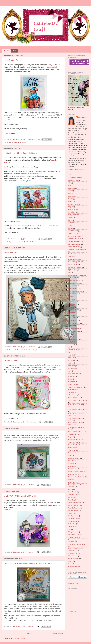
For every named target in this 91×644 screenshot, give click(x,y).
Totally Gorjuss (73, 532)
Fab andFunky (72, 286)
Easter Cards (72, 278)
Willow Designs (73, 556)
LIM (69, 347)
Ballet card (71, 196)
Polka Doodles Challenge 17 (77, 405)
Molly (69, 371)
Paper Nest (21, 350)
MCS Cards (72, 360)
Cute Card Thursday (74, 254)
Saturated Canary (74, 458)
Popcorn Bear (72, 450)
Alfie (69, 183)
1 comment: (31, 485)
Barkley (70, 199)
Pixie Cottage (72, 392)
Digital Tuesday (73, 270)
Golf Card (71, 307)
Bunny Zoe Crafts (74, 215)
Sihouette (71, 461)
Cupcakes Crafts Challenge (77, 249)
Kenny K (71, 342)
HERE (48, 503)
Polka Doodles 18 (74, 398)
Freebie (70, 296)
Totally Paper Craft (74, 535)
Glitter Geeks (72, 304)
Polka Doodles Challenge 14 (77, 400)
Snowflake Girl (10, 252)
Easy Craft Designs (74, 280)
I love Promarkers (74, 323)
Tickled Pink (72, 524)
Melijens (70, 363)
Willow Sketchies (73, 559)
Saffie (70, 456)
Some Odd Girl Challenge (76, 471)
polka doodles (72, 395)
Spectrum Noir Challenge (76, 477)
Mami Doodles (72, 358)
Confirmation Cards (74, 236)
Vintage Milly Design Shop (76, 544)
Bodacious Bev (73, 209)
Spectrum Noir (52, 67)
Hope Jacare (72, 318)
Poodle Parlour (73, 448)
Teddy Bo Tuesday (74, 508)
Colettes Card (72, 233)
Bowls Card (72, 212)
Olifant (70, 379)
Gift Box (70, 299)
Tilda (69, 529)
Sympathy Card (73, 495)
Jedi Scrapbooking (74, 331)
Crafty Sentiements (74, 244)
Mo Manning (72, 366)
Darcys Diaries (73, 264)
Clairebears (82, 117)
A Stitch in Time (73, 180)
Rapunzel (71, 453)
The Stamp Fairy (73, 521)
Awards (70, 193)
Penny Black (72, 390)
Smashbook (72, 466)
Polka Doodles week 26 (76, 432)
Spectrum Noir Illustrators (29, 174)
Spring (70, 479)
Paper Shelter (72, 384)
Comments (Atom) (19, 638)
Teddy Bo (51, 65)
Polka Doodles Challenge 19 (77, 409)
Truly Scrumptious (74, 537)
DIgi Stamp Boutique (75, 267)
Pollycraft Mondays (74, 440)
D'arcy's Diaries (73, 259)
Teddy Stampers (73, 511)
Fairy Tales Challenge (75, 291)
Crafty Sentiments (74, 247)
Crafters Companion (74, 239)
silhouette (71, 463)
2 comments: (31, 139)
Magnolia (71, 355)
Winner (70, 561)
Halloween (71, 312)
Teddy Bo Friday (73, 505)
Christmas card (73, 231)
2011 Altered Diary (74, 177)
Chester (70, 228)
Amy (69, 185)
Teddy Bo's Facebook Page (33, 226)
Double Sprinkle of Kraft (76, 275)
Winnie (70, 564)
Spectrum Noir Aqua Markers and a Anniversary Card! (28, 563)
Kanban (70, 336)
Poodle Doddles (73, 445)
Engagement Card (74, 283)
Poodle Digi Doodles (74, 442)
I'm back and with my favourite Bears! (21, 153)
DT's (14, 51)
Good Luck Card (73, 310)
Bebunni (70, 201)
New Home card (73, 374)
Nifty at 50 (71, 376)
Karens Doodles (73, 339)
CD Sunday (72, 223)
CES (69, 225)
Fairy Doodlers (73, 288)
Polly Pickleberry (73, 434)
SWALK (70, 489)
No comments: (32, 422)
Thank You (71, 513)
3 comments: (31, 347)
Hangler (70, 315)
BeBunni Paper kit (74, 204)
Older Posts (57, 634)
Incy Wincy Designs (74, 328)
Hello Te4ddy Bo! (12, 60)
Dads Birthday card (74, 262)
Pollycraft (71, 437)
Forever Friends (73, 294)
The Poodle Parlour (74, 519)
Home (7, 51)
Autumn (70, 191)
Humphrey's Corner (74, 320)
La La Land (71, 344)
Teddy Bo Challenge (74, 503)
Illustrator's (13, 350)
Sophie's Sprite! (11, 360)
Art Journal (71, 188)
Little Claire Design (74, 350)
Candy (70, 220)
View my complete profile (76, 169)
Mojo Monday (72, 368)
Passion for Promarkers (76, 387)
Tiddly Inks (71, 527)
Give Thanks (72, 302)
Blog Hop (71, 207)
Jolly (69, 334)
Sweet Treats (72, 492)
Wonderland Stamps (74, 567)
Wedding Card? (73, 553)
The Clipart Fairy (73, 516)
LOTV (70, 352)
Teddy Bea (23, 242)
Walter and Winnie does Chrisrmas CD (76, 550)
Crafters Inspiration (74, 241)
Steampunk (71, 482)
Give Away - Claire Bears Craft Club (20, 496)
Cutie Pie (71, 257)
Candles (70, 217)
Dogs (69, 272)
